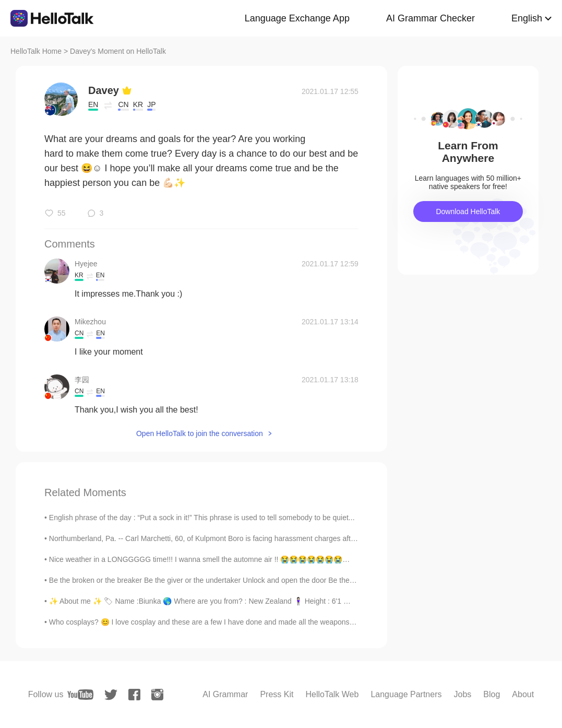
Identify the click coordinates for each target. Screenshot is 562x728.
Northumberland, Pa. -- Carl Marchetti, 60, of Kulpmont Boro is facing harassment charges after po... (211, 538)
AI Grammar (225, 694)
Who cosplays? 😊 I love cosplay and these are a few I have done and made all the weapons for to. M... (217, 622)
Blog (492, 694)
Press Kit (277, 694)
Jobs (463, 694)
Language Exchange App (297, 18)
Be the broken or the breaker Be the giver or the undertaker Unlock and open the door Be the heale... (212, 580)
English (527, 18)
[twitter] (111, 695)
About (523, 694)
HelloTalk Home (36, 51)
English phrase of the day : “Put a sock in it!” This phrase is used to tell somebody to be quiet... (202, 518)
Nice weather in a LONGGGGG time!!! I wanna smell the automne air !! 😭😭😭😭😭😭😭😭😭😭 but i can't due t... (238, 559)
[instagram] (157, 695)
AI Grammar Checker (431, 18)
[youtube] (80, 695)
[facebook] (134, 695)
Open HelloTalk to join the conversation (200, 433)
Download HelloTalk (468, 212)
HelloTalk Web (332, 694)
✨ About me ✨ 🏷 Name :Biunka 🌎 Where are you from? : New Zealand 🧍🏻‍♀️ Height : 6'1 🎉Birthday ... (218, 601)
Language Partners (406, 694)
